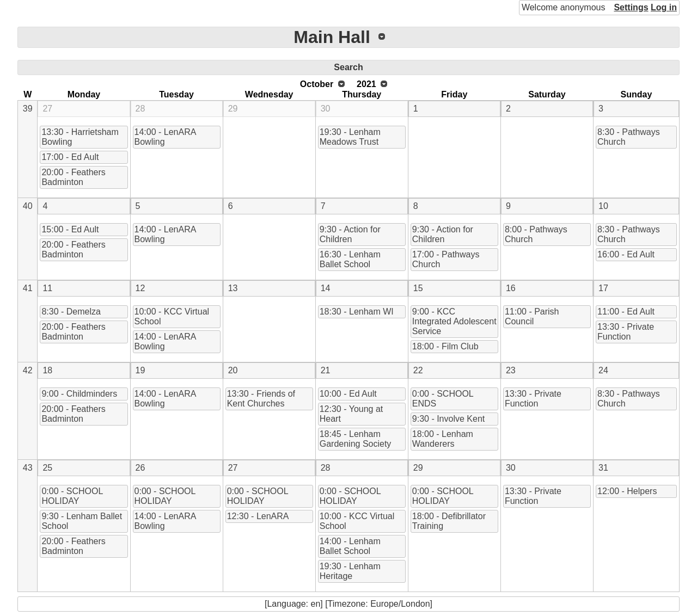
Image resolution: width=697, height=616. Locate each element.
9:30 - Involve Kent (448, 419)
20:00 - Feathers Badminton (73, 177)
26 (140, 468)
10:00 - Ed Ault (348, 394)
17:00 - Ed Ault (70, 157)
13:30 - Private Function (626, 332)
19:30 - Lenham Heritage (350, 571)
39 (28, 109)
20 (233, 370)
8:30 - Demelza (71, 312)
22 (418, 370)
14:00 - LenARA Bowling (166, 137)
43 (28, 468)
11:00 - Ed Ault (626, 312)
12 (140, 288)
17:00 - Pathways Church (446, 259)
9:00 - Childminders (79, 394)
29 (233, 109)
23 (511, 370)
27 (47, 109)
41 (28, 288)
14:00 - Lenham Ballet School (350, 546)
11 (47, 288)
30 (326, 109)
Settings (631, 7)
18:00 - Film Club (445, 346)
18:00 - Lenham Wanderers (443, 439)
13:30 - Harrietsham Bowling (80, 137)
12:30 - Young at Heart (351, 414)
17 (603, 288)
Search (348, 67)
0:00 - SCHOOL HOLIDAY (72, 496)
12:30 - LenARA (258, 516)
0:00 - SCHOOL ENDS (443, 399)
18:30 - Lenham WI (357, 312)
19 (140, 370)
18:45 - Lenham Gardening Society (356, 439)
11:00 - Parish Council (532, 316)
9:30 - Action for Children (350, 234)
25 (47, 468)
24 (603, 370)
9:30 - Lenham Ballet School (82, 521)
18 (47, 370)
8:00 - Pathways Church (536, 234)
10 (603, 206)
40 (28, 206)
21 (326, 370)
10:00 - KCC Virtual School (172, 316)
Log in (664, 7)
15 (418, 288)
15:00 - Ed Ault (70, 229)
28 (140, 109)
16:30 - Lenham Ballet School (350, 259)
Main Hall (332, 37)
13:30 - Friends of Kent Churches (261, 399)
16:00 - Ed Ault (626, 254)
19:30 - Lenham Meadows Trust (350, 137)
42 (28, 370)
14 (326, 288)
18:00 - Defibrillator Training (449, 521)
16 (511, 288)
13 (233, 288)
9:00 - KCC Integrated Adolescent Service (454, 321)
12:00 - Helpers (627, 491)
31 (603, 468)
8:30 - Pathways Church (629, 137)
